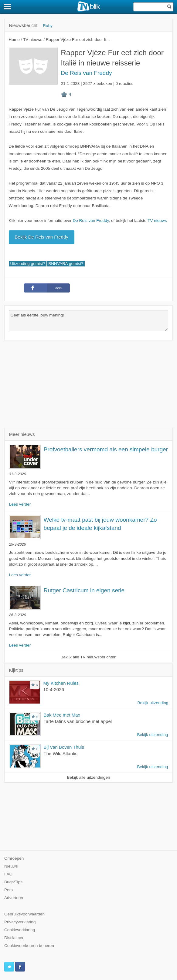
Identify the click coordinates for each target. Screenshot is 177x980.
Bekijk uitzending (153, 703)
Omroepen (14, 858)
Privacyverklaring (20, 922)
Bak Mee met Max (62, 715)
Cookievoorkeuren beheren (29, 946)
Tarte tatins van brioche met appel (78, 721)
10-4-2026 (54, 689)
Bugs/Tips (13, 882)
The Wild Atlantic (61, 753)
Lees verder (20, 504)
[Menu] (8, 7)
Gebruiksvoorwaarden (24, 914)
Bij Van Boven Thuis (64, 747)
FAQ (8, 874)
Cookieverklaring (20, 930)
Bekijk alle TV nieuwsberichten (88, 657)
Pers (9, 890)
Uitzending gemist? (28, 264)
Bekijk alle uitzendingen (88, 777)
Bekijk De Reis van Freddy (42, 237)
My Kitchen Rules (61, 683)
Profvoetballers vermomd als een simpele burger (106, 449)
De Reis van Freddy (86, 73)
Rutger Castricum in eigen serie (84, 590)
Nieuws (11, 866)
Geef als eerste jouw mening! (89, 321)
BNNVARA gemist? (66, 264)
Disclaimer (14, 938)
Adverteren (14, 898)
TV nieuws (157, 221)
